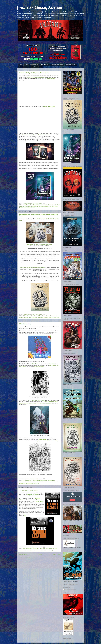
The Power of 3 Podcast (33, 494)
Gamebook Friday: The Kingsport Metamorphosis (34, 73)
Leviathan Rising (42, 439)
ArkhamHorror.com (51, 79)
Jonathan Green (48, 206)
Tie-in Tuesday (50, 550)
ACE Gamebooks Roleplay (36, 480)
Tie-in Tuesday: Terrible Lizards (29, 490)
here (24, 514)
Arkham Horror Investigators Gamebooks (45, 205)
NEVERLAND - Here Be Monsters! (43, 482)
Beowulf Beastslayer (39, 367)
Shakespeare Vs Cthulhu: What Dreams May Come (49, 317)
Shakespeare (34, 317)
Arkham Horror (32, 205)
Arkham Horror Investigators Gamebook (36, 77)
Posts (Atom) (28, 557)
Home (21, 65)
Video (34, 208)
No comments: (39, 203)
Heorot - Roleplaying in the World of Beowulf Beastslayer (45, 441)
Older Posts (56, 554)
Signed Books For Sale (37, 67)
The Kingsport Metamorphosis (26, 208)
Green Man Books (45, 65)
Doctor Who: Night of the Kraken (36, 400)
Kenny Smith (42, 549)
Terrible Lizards (34, 496)
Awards (27, 67)
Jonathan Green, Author (39, 8)
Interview (30, 549)
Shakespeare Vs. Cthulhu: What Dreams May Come (40, 244)
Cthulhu (32, 316)
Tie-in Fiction (44, 550)
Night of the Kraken (55, 482)
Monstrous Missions (50, 549)
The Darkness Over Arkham (29, 135)
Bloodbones (35, 364)
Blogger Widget (74, 590)
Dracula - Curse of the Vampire (36, 403)
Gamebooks (41, 206)
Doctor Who (25, 549)
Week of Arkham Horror (49, 107)
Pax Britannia (22, 483)
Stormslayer (52, 364)
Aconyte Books (26, 205)
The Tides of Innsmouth (44, 135)
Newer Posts (23, 554)
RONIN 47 (49, 403)
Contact (21, 67)
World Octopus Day (25, 324)
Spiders (56, 206)
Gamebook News (35, 206)
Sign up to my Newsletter (57, 65)
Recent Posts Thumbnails (68, 590)
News (53, 206)
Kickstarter (26, 317)
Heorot (26, 482)
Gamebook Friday (27, 206)
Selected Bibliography (71, 65)
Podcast (21, 550)
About (26, 65)
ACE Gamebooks (34, 65)
